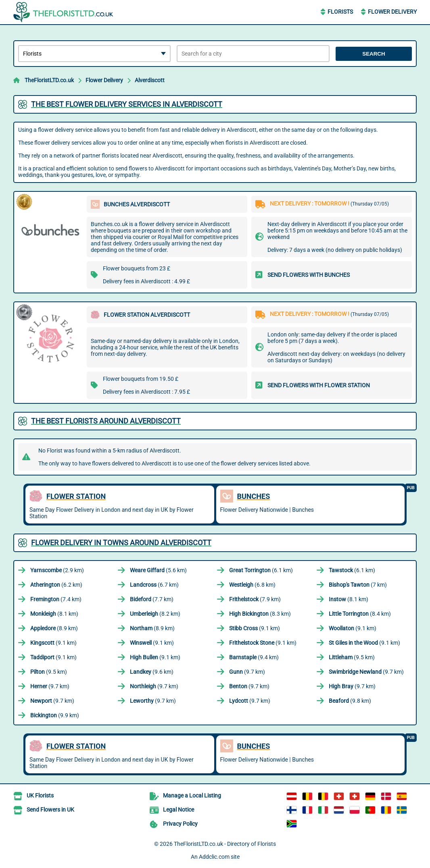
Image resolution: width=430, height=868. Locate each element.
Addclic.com (214, 857)
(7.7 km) (152, 599)
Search (374, 54)
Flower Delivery (392, 12)
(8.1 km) (349, 599)
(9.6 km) (152, 672)
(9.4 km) (254, 657)
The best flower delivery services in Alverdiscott (127, 104)
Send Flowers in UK (50, 810)
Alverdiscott (150, 80)
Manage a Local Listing (192, 795)
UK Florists (40, 795)
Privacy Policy (180, 824)
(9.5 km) (352, 657)
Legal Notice (178, 810)
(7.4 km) (56, 599)
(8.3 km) (260, 614)
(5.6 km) (158, 570)
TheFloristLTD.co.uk (49, 80)
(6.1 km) (261, 570)
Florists (340, 12)
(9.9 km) (55, 715)
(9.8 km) (350, 701)
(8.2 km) (155, 614)
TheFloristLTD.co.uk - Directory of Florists (225, 844)
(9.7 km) (247, 672)
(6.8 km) (252, 585)
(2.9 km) (57, 570)
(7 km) (358, 585)
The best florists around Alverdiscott (106, 421)
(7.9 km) (255, 599)
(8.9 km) (54, 628)
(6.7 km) (154, 585)
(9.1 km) (255, 628)
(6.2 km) (56, 585)
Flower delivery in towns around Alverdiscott (121, 543)
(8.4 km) (360, 614)
